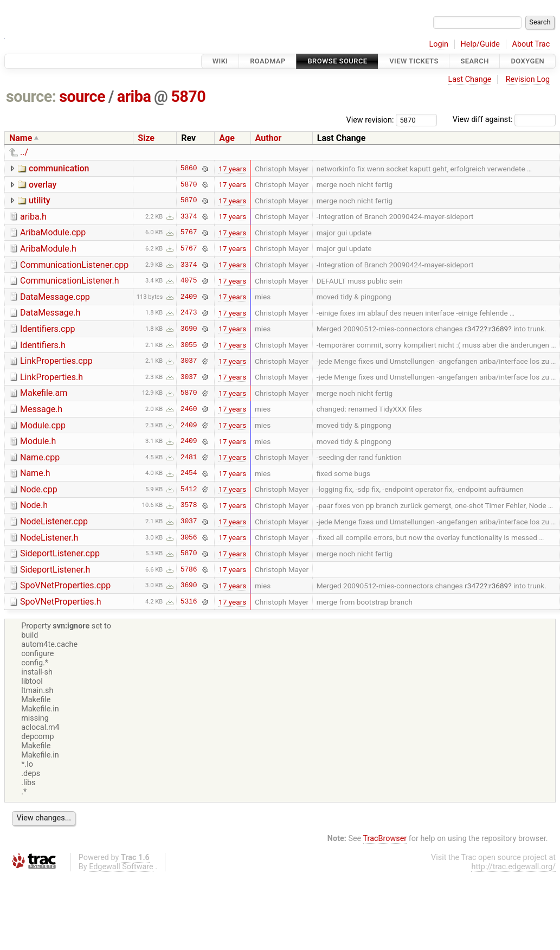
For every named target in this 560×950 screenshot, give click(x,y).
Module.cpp (43, 425)
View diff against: (504, 120)
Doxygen (527, 61)
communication (59, 168)
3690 (189, 329)
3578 (189, 505)
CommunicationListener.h (70, 281)
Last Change (469, 79)
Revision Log (528, 79)
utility (40, 200)
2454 (189, 473)
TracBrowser (385, 839)
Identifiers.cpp (47, 329)
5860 (189, 169)
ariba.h (33, 217)
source (82, 97)
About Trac (531, 44)
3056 (189, 537)
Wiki (220, 61)
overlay (43, 185)
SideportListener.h (55, 570)
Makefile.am (44, 393)
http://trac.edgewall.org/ (513, 867)
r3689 (498, 329)
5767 (189, 233)
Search (474, 61)
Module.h (38, 441)
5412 (189, 489)
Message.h (41, 409)
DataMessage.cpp (55, 297)
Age (227, 138)
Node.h (34, 505)
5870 (188, 97)
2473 (189, 313)
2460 (189, 409)
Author (269, 138)
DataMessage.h (50, 313)
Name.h (35, 473)
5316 (189, 602)
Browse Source (337, 61)
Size (146, 138)
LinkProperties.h (52, 377)
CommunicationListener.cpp (74, 265)
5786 (189, 569)
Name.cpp (40, 457)
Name (21, 138)
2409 (189, 297)
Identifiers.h (43, 345)
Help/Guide (480, 44)
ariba (134, 97)
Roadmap (268, 61)
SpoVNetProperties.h (61, 602)
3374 (189, 216)
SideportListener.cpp (60, 553)
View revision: (370, 120)
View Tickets (414, 61)
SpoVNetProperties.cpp (65, 585)
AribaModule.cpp (53, 232)
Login (439, 44)
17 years (232, 169)
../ (24, 152)
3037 (189, 361)
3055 (189, 345)
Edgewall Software (121, 867)
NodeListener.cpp (54, 521)
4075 (189, 281)
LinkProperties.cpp (56, 361)
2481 (189, 457)
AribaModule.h (48, 249)
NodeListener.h (49, 538)
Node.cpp (39, 489)
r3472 (474, 329)
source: (31, 97)
